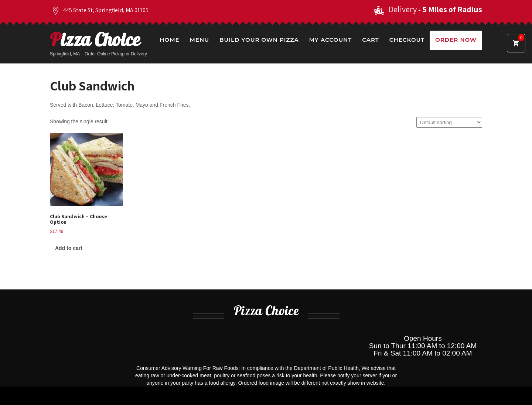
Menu (199, 40)
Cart (371, 40)
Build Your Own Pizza (259, 40)
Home (169, 40)
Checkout (407, 40)
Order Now (456, 40)
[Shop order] (449, 122)
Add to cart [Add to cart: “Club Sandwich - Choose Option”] (69, 248)
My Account (330, 40)
